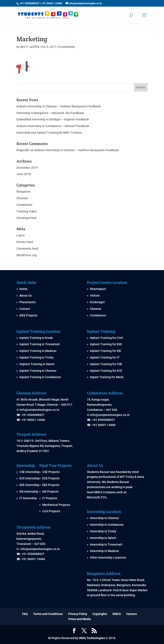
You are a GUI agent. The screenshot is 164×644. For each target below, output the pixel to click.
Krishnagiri (97, 302)
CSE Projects (51, 472)
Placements (28, 302)
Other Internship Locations (108, 558)
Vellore (95, 296)
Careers (132, 614)
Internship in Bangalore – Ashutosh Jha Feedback (50, 113)
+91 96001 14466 (52, 3)
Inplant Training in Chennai (38, 371)
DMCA (117, 614)
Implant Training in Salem (37, 364)
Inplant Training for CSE (106, 364)
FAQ (25, 614)
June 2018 (24, 174)
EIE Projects (50, 492)
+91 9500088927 (29, 3)
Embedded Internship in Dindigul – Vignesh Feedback (53, 119)
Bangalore (23, 192)
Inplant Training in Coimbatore (40, 377)
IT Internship (28, 498)
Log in (21, 235)
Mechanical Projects (56, 505)
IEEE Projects (28, 315)
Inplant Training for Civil (106, 338)
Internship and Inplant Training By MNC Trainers (49, 133)
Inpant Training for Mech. (107, 377)
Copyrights (100, 614)
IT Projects (50, 498)
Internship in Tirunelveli (106, 544)
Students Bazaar (98, 472)
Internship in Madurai (104, 551)
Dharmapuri (98, 289)
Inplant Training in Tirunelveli (40, 344)
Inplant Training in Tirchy (37, 357)
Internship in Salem (103, 538)
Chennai (22, 198)
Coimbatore (24, 205)
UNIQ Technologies (92, 638)
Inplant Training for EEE (106, 344)
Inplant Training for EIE (105, 351)
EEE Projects (51, 485)
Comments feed (27, 249)
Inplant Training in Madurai (38, 351)
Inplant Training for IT (105, 357)
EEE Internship (29, 485)
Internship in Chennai (104, 518)
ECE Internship (29, 478)
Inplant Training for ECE (106, 371)
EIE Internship (29, 492)
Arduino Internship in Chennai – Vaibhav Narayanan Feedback (59, 106)
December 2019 (27, 168)
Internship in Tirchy (103, 531)
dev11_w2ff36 (30, 47)
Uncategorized (26, 218)
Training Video (26, 211)
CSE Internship (29, 472)
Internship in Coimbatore (107, 525)
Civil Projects (51, 511)
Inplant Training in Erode (36, 338)
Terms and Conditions (48, 614)
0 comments (67, 47)
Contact (25, 309)
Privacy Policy (78, 614)
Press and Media (80, 619)
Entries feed (25, 242)
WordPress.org (26, 255)
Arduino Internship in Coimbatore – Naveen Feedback (53, 126)
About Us (26, 296)
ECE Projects (51, 478)
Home (23, 289)
